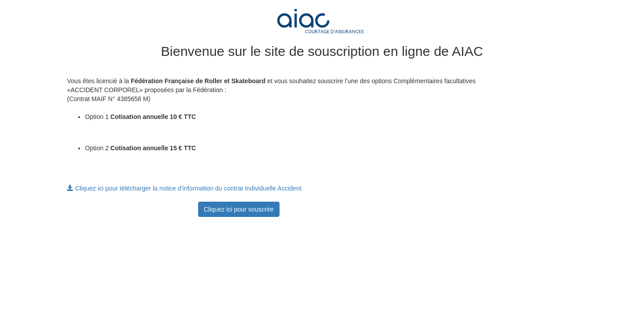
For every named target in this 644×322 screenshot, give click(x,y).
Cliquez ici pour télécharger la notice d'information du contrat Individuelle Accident (184, 188)
